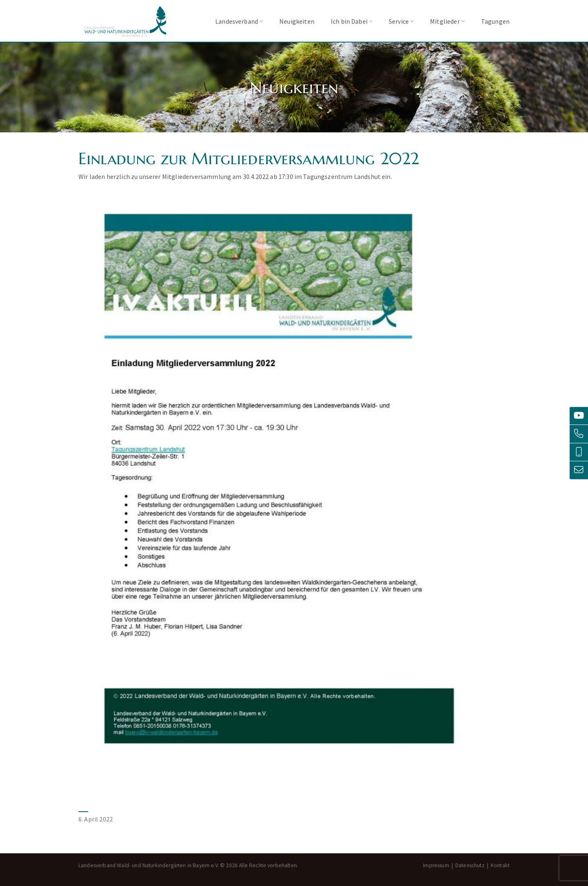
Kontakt (500, 865)
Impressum (436, 865)
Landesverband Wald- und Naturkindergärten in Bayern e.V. (125, 21)
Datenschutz (470, 865)
